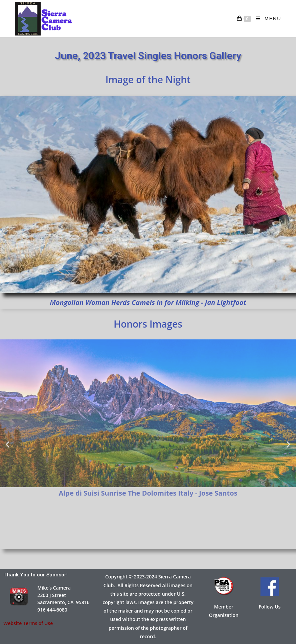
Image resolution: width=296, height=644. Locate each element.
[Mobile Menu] (266, 19)
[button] (8, 444)
